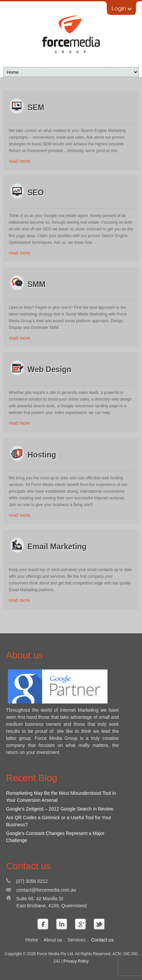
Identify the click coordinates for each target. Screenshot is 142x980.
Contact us (102, 940)
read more (19, 161)
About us (53, 940)
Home (32, 940)
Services (77, 940)
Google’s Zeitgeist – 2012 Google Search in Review (60, 809)
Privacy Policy (76, 961)
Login (122, 8)
